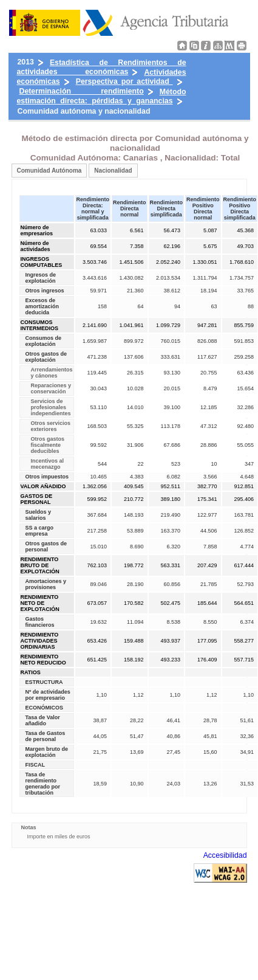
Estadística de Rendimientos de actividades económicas (102, 67)
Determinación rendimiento (82, 91)
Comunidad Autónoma (49, 171)
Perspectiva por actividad (124, 81)
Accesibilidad (225, 855)
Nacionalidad (113, 171)
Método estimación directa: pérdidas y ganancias (102, 96)
